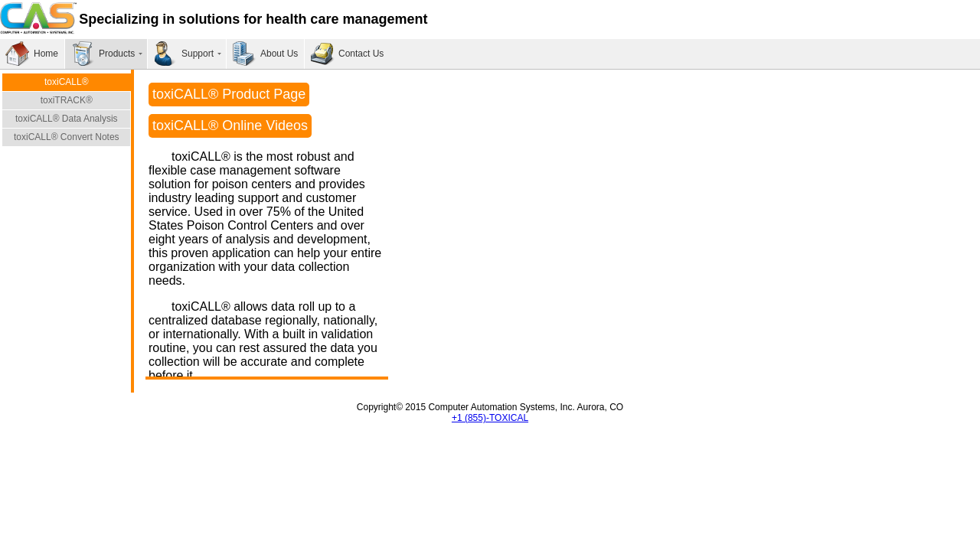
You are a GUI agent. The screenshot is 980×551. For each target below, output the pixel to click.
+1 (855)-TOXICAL (490, 418)
